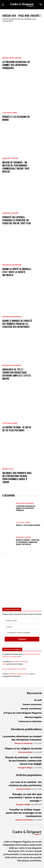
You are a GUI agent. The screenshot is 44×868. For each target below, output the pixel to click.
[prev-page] (4, 553)
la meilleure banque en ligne (19, 674)
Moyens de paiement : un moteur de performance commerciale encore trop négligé (16, 167)
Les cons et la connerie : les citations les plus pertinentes (25, 784)
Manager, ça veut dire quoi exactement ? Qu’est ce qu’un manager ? (25, 797)
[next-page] (8, 553)
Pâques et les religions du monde (16, 118)
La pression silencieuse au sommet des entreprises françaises (16, 65)
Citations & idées (10, 113)
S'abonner (22, 639)
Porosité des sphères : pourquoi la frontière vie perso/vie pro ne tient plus (17, 220)
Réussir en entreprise (12, 58)
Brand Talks (8, 469)
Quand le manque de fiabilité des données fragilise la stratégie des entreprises (17, 324)
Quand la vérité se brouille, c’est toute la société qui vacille (17, 272)
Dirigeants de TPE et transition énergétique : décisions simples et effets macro (16, 374)
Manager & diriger (10, 158)
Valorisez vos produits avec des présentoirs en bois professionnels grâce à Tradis (17, 477)
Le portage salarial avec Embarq (14, 669)
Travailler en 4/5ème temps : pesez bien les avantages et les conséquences (24, 813)
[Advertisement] (22, 582)
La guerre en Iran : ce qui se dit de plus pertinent (17, 429)
